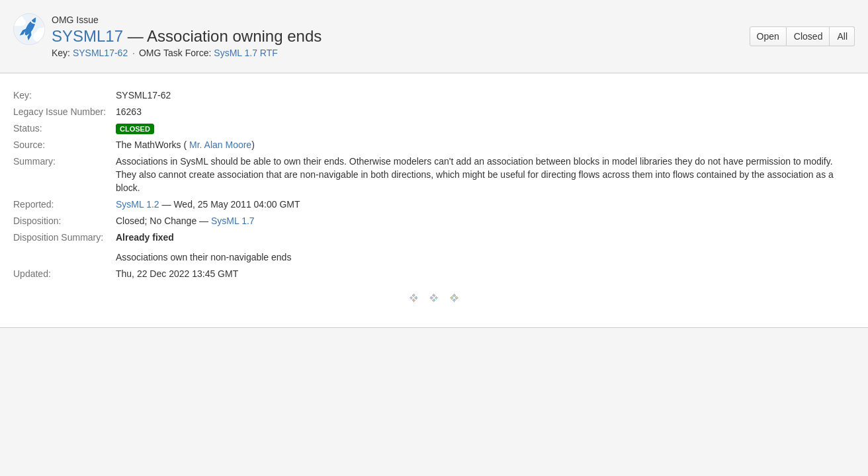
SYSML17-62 (100, 53)
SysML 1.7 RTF (245, 53)
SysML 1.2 (138, 204)
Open (768, 36)
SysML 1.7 (233, 221)
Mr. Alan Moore (220, 145)
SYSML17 (87, 36)
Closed (808, 36)
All (842, 36)
